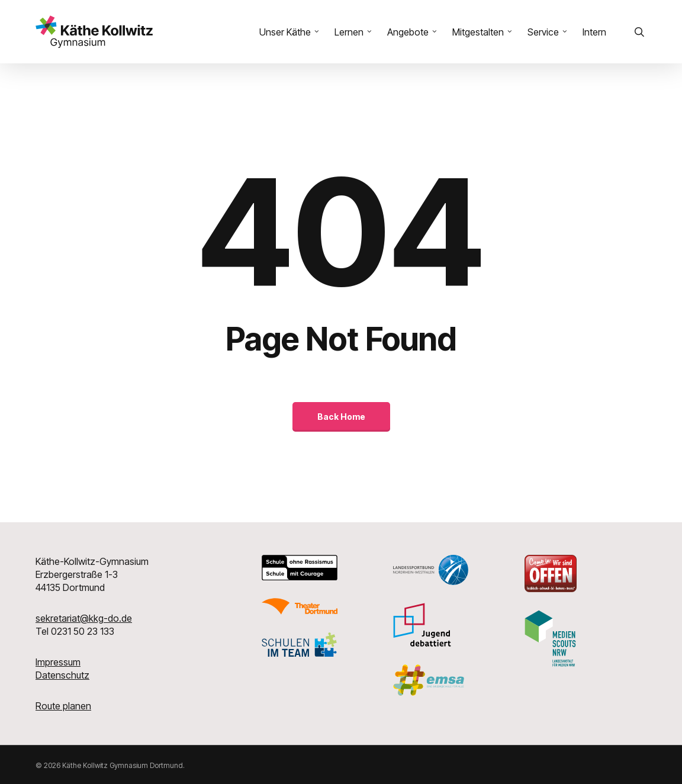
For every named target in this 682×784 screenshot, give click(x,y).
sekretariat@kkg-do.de (84, 618)
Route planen (63, 706)
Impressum (58, 662)
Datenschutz (62, 675)
